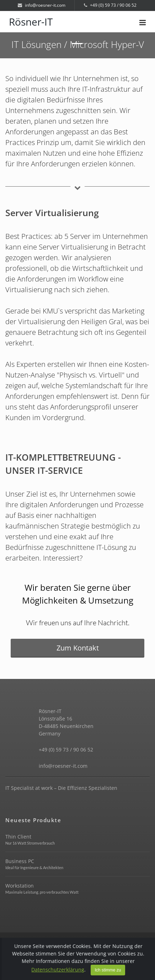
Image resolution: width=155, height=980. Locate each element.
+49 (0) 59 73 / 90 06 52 (110, 5)
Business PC (20, 861)
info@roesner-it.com (42, 5)
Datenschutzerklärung (58, 970)
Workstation (20, 886)
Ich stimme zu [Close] (108, 970)
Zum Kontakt (78, 648)
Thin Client (18, 837)
